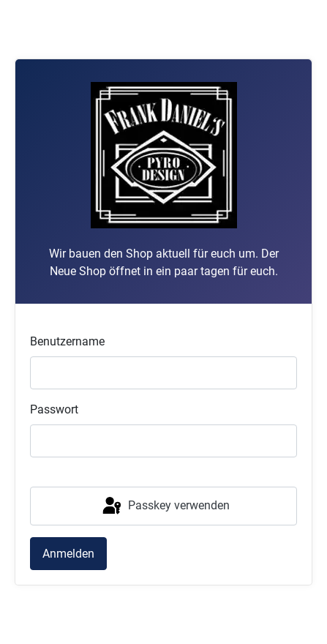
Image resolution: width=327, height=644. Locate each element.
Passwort (54, 409)
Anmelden (68, 554)
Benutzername (67, 341)
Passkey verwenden (165, 506)
